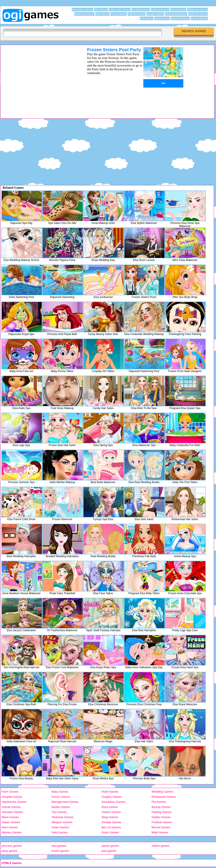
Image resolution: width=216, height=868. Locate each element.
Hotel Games (110, 792)
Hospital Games (12, 797)
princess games (12, 846)
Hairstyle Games (12, 812)
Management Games (65, 802)
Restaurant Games (164, 797)
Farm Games (10, 792)
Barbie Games (61, 807)
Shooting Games (180, 18)
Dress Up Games (198, 14)
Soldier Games (161, 817)
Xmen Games (60, 827)
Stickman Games (63, 817)
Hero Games (10, 827)
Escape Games (155, 14)
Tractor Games (111, 812)
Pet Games (159, 802)
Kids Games (102, 14)
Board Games (178, 10)
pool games (109, 851)
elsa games (59, 846)
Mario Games (10, 817)
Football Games (162, 822)
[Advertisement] (38, 78)
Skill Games (101, 10)
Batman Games (12, 832)
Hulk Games (60, 832)
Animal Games (11, 807)
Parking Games (162, 812)
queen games (110, 846)
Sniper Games (11, 822)
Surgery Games (112, 797)
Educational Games (176, 14)
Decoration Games (82, 10)
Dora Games (110, 807)
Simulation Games (113, 802)
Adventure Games (197, 10)
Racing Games (199, 18)
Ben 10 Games (111, 827)
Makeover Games (84, 14)
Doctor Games (61, 797)
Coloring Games (160, 10)
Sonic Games (110, 832)
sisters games (160, 846)
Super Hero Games (120, 10)
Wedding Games (162, 792)
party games (10, 851)
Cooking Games (141, 10)
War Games (147, 18)
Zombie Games (111, 822)
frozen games (60, 851)
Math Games (160, 832)
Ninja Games (110, 817)
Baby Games (60, 792)
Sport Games (162, 18)
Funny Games (119, 14)
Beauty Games (161, 807)
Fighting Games (137, 14)
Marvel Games (161, 827)
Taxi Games (59, 812)
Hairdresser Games (14, 802)
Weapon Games (62, 822)
